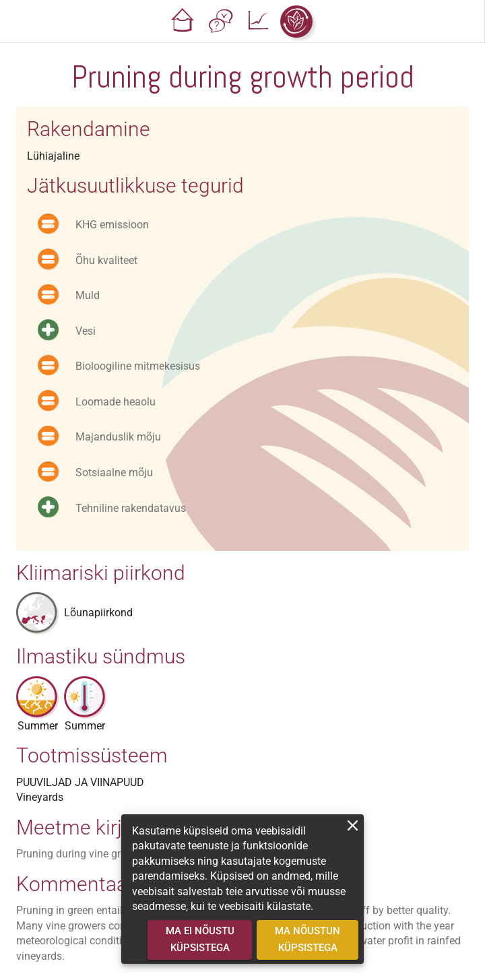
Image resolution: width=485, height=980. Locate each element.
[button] (183, 22)
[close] (353, 825)
